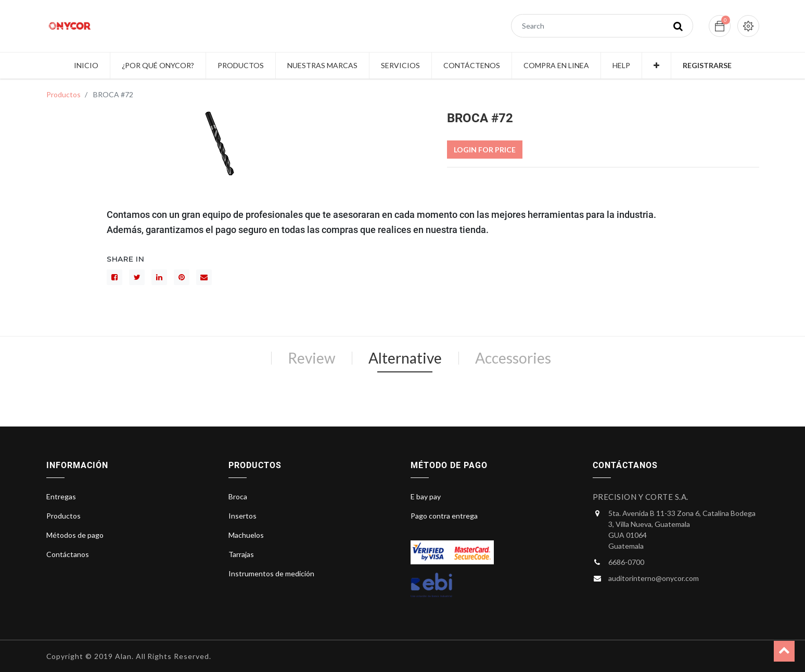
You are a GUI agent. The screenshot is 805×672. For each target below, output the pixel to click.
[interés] (182, 277)
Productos (63, 94)
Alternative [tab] (405, 358)
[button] (656, 66)
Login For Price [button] (485, 150)
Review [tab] (311, 358)
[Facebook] (114, 277)
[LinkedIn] (159, 277)
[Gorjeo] (137, 277)
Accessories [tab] (513, 358)
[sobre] (204, 277)
